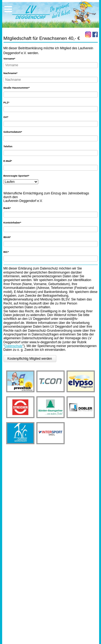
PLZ (10, 102)
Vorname (10, 58)
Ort (10, 117)
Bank (10, 208)
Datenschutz (14, 346)
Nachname (11, 73)
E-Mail (10, 161)
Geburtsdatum (13, 132)
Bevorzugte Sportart (16, 176)
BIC (10, 252)
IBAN (10, 237)
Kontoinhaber (12, 222)
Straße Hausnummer (17, 87)
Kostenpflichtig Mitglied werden (30, 359)
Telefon (8, 146)
